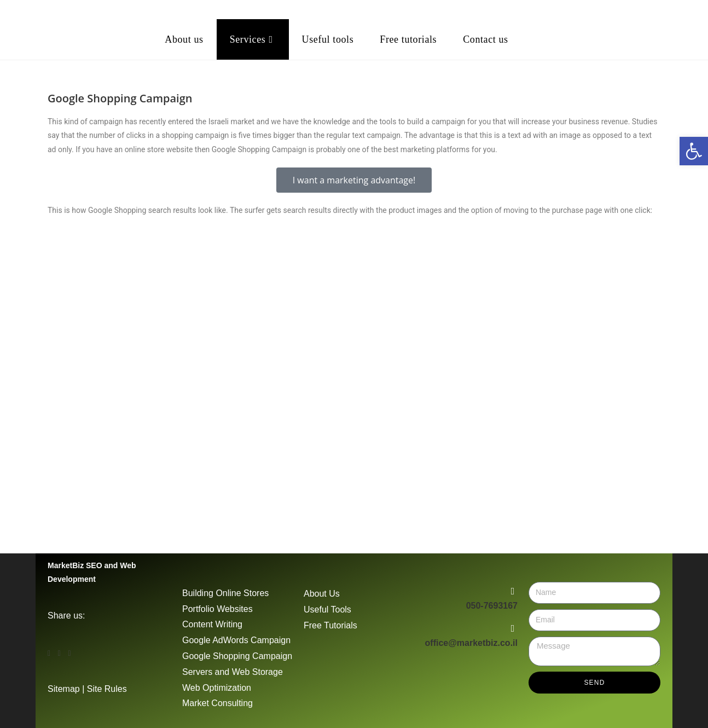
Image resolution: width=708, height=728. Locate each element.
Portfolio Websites (217, 609)
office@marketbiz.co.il (471, 643)
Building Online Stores (225, 593)
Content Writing (212, 624)
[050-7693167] (513, 591)
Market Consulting (217, 703)
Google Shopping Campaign (237, 656)
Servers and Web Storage (233, 672)
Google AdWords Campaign (236, 640)
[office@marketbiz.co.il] (513, 628)
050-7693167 (492, 606)
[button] (354, 136)
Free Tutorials (330, 625)
